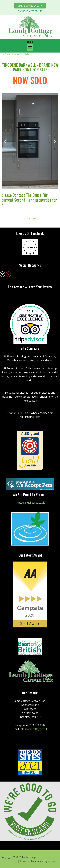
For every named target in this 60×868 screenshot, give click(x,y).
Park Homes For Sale (17, 54)
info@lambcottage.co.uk (34, 729)
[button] (30, 6)
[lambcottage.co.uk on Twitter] (2, 274)
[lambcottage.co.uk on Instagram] (8, 274)
